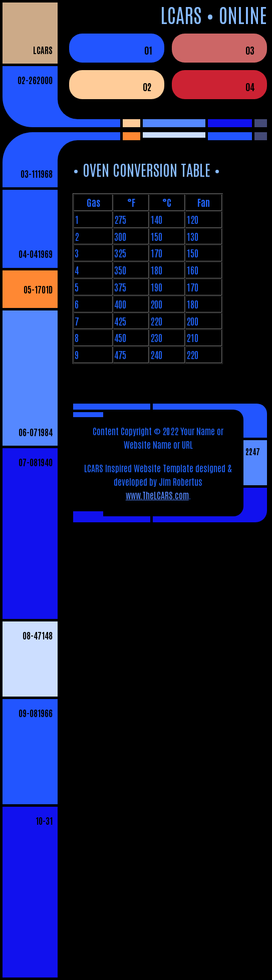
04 (250, 86)
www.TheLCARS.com (157, 495)
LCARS (43, 50)
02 (147, 86)
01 (148, 50)
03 (250, 50)
